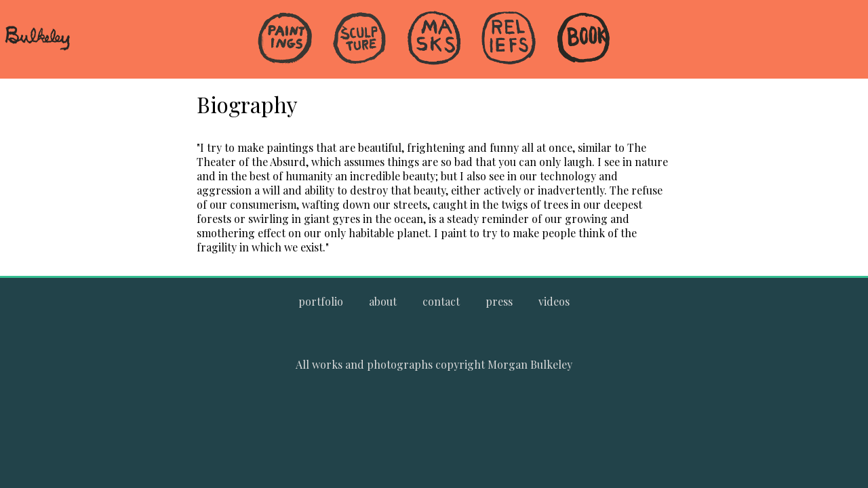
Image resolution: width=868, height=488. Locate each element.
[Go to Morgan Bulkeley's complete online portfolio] (321, 301)
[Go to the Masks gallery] (434, 39)
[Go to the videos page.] (554, 301)
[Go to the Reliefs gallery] (509, 39)
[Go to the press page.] (499, 301)
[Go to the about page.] (383, 301)
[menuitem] (285, 61)
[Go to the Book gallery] (583, 39)
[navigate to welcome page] (37, 48)
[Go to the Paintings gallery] (285, 39)
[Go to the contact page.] (441, 301)
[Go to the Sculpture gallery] (359, 39)
